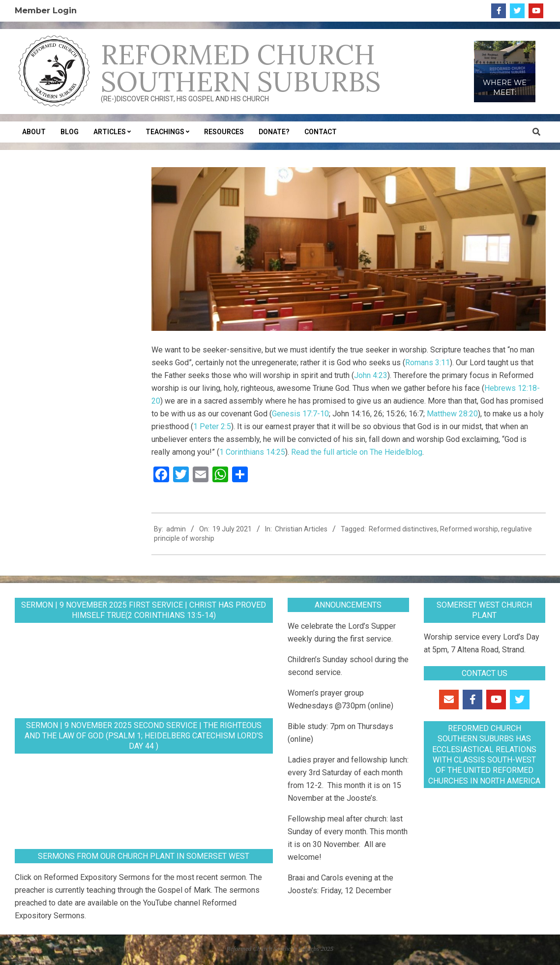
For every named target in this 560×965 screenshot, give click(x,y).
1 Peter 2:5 (212, 426)
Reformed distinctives (403, 529)
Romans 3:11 (427, 363)
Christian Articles (301, 529)
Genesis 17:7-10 (300, 414)
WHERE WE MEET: (505, 88)
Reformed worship (469, 529)
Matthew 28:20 (452, 414)
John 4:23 (371, 375)
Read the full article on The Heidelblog (357, 452)
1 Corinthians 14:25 (252, 452)
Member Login (46, 10)
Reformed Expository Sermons (97, 877)
